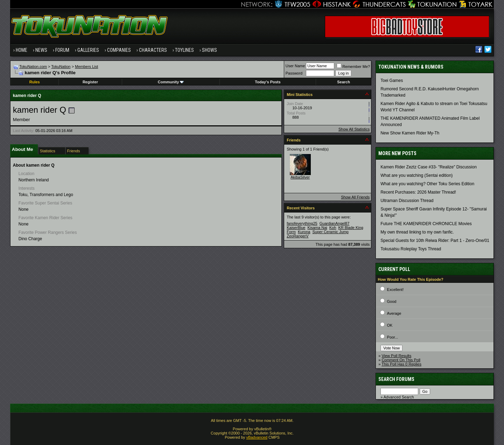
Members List (86, 67)
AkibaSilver (300, 177)
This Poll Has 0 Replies (401, 364)
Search (344, 82)
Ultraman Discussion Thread (407, 201)
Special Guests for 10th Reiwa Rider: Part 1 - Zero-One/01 (435, 241)
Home (22, 50)
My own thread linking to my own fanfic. (417, 232)
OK (390, 325)
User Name (295, 66)
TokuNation (61, 67)
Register (90, 82)
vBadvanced (257, 437)
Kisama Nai (317, 228)
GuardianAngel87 (335, 223)
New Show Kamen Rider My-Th (410, 133)
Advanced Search (399, 397)
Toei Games (392, 81)
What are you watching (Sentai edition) (416, 175)
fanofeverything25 (302, 223)
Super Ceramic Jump (330, 232)
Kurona (304, 232)
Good (392, 301)
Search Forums (396, 379)
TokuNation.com (33, 67)
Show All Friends (355, 197)
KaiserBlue (296, 228)
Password (294, 73)
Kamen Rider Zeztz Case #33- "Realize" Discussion (429, 167)
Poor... (393, 337)
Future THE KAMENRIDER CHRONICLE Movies (426, 224)
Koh (333, 228)
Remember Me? (353, 67)
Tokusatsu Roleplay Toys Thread (411, 249)
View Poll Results (396, 356)
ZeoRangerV (297, 236)
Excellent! (395, 290)
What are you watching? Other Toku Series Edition (427, 184)
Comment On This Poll (401, 360)
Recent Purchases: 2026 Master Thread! (418, 192)
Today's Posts (268, 82)
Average (394, 313)
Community (171, 82)
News (41, 50)
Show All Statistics (354, 129)
